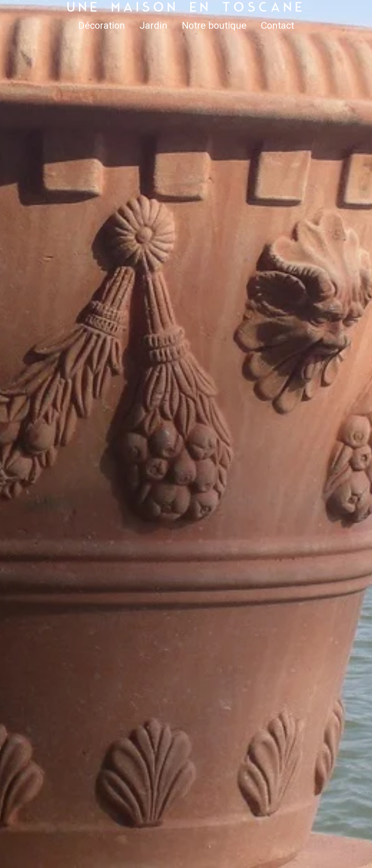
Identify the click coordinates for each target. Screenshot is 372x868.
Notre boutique (214, 26)
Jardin (153, 26)
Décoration (102, 26)
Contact (278, 26)
